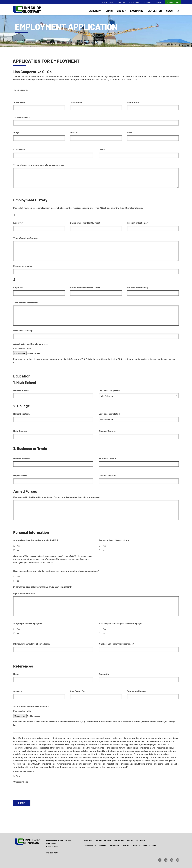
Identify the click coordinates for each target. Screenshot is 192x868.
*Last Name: (76, 102)
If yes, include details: (24, 593)
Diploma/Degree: (107, 431)
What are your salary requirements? (116, 644)
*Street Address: (22, 117)
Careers (121, 2)
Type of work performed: (26, 238)
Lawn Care (137, 11)
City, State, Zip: (78, 691)
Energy (121, 11)
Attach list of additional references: (31, 706)
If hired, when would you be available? (32, 644)
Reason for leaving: (23, 266)
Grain (109, 11)
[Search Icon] (178, 11)
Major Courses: (21, 431)
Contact (159, 2)
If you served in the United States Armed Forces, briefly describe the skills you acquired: (57, 497)
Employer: (18, 223)
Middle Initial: (134, 102)
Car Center (155, 11)
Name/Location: (22, 390)
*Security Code (21, 782)
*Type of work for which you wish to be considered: (39, 165)
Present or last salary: (138, 223)
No (17, 550)
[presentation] (34, 790)
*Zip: (129, 132)
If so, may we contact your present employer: (121, 623)
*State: (74, 132)
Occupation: (105, 674)
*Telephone (19, 150)
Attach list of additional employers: (31, 344)
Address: (18, 691)
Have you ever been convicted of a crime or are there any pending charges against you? (56, 571)
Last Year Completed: (110, 390)
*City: (16, 132)
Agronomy (95, 11)
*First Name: (20, 102)
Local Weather (107, 2)
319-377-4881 (52, 853)
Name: (17, 674)
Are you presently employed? (28, 623)
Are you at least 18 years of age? (115, 540)
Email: (102, 150)
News (169, 11)
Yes (17, 546)
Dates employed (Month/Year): (85, 223)
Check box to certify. (24, 771)
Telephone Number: (137, 691)
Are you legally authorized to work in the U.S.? (36, 540)
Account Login (173, 2)
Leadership (134, 2)
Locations (147, 2)
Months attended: (108, 458)
